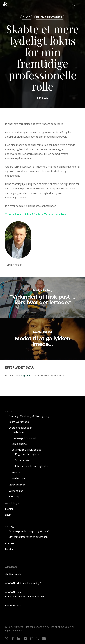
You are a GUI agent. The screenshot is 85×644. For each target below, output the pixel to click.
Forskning (14, 496)
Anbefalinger (12, 503)
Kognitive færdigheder (28, 454)
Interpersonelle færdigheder (32, 466)
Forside (9, 549)
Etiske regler (16, 491)
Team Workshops (19, 422)
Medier (9, 509)
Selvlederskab (23, 460)
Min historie (18, 478)
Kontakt (10, 543)
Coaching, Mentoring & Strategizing (29, 416)
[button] (80, 4)
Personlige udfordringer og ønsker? (29, 531)
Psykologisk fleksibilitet (25, 438)
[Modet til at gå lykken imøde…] (42, 339)
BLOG (26, 17)
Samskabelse (19, 444)
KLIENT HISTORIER (49, 17)
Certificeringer (17, 485)
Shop (8, 515)
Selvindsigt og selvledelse (27, 450)
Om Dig (9, 526)
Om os (9, 411)
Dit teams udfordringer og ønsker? (28, 537)
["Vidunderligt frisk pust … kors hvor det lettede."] (42, 297)
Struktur (16, 472)
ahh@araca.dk (13, 574)
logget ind (26, 375)
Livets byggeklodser (20, 428)
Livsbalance (18, 432)
